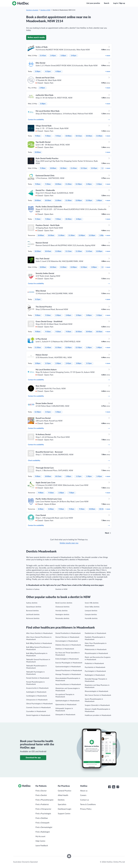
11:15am (68, 251)
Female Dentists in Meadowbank (38, 678)
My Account (40, 836)
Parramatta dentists (62, 618)
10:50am (99, 332)
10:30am (89, 136)
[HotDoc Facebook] (110, 787)
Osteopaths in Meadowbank (65, 715)
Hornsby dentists (61, 611)
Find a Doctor (41, 791)
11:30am (68, 201)
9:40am (72, 509)
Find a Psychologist (43, 814)
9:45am (58, 136)
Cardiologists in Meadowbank (36, 696)
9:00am (38, 136)
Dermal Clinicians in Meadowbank (67, 637)
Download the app (33, 758)
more (108, 56)
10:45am (48, 251)
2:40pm (42, 88)
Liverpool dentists (91, 611)
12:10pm (79, 348)
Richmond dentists (33, 618)
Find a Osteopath (42, 823)
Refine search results (36, 37)
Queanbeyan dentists (34, 607)
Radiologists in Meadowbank (95, 675)
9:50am (82, 509)
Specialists (62, 804)
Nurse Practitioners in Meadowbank (68, 685)
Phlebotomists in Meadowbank (96, 650)
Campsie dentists (91, 615)
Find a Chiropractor (43, 809)
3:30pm (63, 56)
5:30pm (58, 412)
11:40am (48, 348)
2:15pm (48, 363)
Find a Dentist (41, 795)
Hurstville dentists (91, 618)
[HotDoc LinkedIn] (114, 787)
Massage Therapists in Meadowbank (68, 674)
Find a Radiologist (43, 832)
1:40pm (99, 348)
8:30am (41, 509)
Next (107, 533)
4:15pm (48, 72)
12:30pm (79, 184)
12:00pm (79, 201)
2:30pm (58, 315)
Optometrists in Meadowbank (66, 705)
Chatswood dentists (62, 607)
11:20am (68, 184)
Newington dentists (62, 615)
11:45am (43, 56)
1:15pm (79, 476)
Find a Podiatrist (42, 804)
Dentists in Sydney (33, 589)
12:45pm (94, 168)
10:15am (79, 136)
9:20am (48, 219)
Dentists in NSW (45, 10)
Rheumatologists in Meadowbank (96, 691)
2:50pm (79, 315)
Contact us (85, 800)
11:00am (99, 136)
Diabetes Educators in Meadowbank (68, 645)
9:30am (48, 136)
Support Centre (64, 814)
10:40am (68, 219)
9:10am (38, 219)
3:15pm (38, 299)
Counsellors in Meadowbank (36, 711)
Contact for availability (69, 120)
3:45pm (74, 56)
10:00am (68, 136)
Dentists (61, 800)
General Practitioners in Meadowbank (69, 671)
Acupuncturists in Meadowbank (37, 688)
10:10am (102, 509)
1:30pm (89, 348)
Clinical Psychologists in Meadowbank (39, 704)
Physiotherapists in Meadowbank (96, 653)
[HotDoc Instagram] (118, 787)
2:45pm (53, 56)
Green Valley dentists (92, 607)
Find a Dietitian (42, 818)
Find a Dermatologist (44, 827)
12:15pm (84, 168)
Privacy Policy (86, 809)
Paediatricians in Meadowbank (95, 633)
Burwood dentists (32, 611)
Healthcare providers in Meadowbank (98, 715)
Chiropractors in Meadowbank (37, 700)
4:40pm (79, 219)
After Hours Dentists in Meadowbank (39, 633)
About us (84, 791)
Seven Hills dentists (92, 603)
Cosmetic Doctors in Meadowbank (38, 708)
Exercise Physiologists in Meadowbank (69, 663)
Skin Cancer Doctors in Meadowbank (98, 695)
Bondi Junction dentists (64, 603)
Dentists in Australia (32, 10)
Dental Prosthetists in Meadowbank (68, 633)
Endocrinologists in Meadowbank (67, 659)
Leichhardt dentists (33, 615)
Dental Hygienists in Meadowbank (38, 715)
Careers (83, 795)
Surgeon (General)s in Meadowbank (97, 705)
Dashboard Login (65, 809)
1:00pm (99, 201)
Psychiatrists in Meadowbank (95, 667)
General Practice (65, 791)
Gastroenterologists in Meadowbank (68, 667)
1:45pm (99, 476)
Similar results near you (69, 543)
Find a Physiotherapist (44, 800)
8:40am (51, 509)
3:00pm (89, 315)
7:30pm (72, 493)
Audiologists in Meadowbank (36, 692)
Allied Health (63, 795)
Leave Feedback (42, 846)
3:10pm (99, 184)
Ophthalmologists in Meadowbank (67, 701)
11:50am (58, 348)
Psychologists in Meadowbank (95, 671)
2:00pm (94, 267)
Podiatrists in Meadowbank (94, 663)
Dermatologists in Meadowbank (67, 641)
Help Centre (40, 841)
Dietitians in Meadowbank (65, 649)
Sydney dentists (32, 603)
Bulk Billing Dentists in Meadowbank (39, 643)
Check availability (69, 461)
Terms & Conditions (88, 804)
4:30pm (58, 72)
